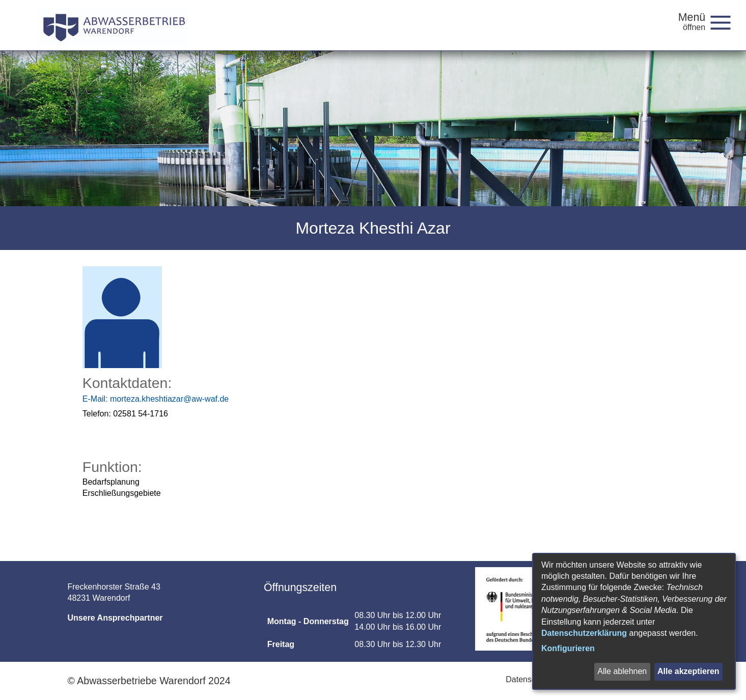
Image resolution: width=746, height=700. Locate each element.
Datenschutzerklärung (584, 633)
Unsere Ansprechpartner (115, 618)
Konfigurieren (568, 648)
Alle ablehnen (622, 671)
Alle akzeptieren (688, 671)
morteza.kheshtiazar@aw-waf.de (156, 399)
